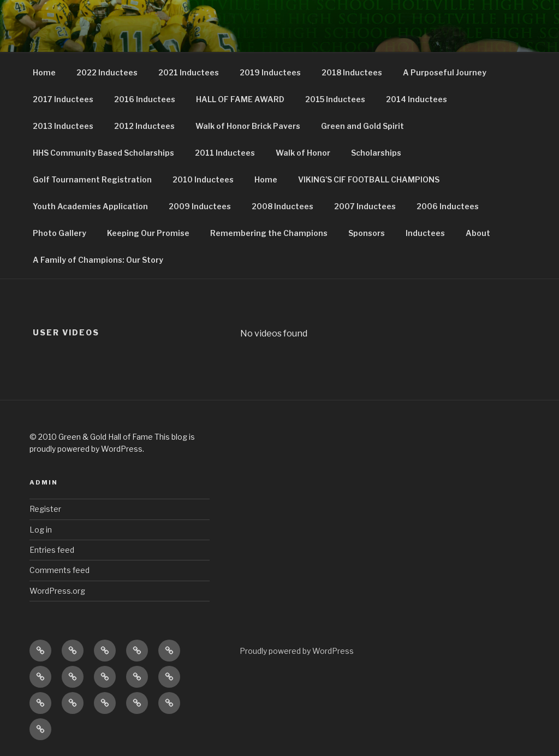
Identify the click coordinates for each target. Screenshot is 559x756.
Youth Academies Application (90, 206)
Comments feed (60, 570)
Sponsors (367, 233)
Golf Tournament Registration (92, 179)
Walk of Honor (303, 153)
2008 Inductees (283, 206)
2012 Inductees (144, 126)
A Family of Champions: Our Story (98, 260)
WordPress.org (57, 591)
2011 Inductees (225, 153)
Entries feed (52, 550)
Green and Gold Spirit (362, 126)
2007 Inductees (365, 206)
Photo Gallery (60, 233)
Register (45, 509)
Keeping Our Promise (148, 233)
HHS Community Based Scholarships (103, 153)
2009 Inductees (200, 206)
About (478, 233)
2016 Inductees (145, 99)
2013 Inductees (63, 126)
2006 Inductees (448, 206)
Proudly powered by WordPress (297, 651)
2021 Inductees (189, 72)
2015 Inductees (335, 99)
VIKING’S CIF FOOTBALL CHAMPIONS (369, 179)
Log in (41, 530)
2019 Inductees (270, 72)
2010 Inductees (203, 179)
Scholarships (376, 153)
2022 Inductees (107, 72)
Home (44, 72)
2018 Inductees (352, 72)
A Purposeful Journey (445, 72)
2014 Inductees (417, 99)
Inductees (425, 233)
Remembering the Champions (269, 233)
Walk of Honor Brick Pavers (248, 126)
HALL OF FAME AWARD (240, 99)
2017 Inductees (63, 99)
